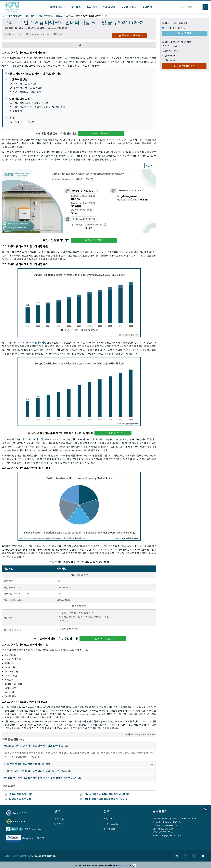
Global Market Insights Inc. (17, 856)
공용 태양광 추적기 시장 (21, 794)
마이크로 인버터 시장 (32, 439)
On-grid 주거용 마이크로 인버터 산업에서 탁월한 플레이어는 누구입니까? (80, 778)
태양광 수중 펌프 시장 (20, 799)
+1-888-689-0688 (169, 825)
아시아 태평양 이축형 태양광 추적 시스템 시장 (107, 794)
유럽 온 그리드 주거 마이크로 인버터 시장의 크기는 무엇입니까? (80, 771)
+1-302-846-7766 (165, 829)
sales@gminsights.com (170, 835)
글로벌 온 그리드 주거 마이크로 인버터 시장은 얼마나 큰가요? (80, 746)
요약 (79, 45)
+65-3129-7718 (166, 832)
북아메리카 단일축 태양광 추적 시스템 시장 (106, 799)
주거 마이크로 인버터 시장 (33, 342)
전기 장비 (31, 16)
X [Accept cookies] (135, 865)
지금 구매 (185, 33)
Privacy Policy (124, 865)
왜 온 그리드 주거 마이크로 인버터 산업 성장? (80, 764)
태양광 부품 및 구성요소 (51, 16)
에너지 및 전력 (15, 16)
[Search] (205, 7)
